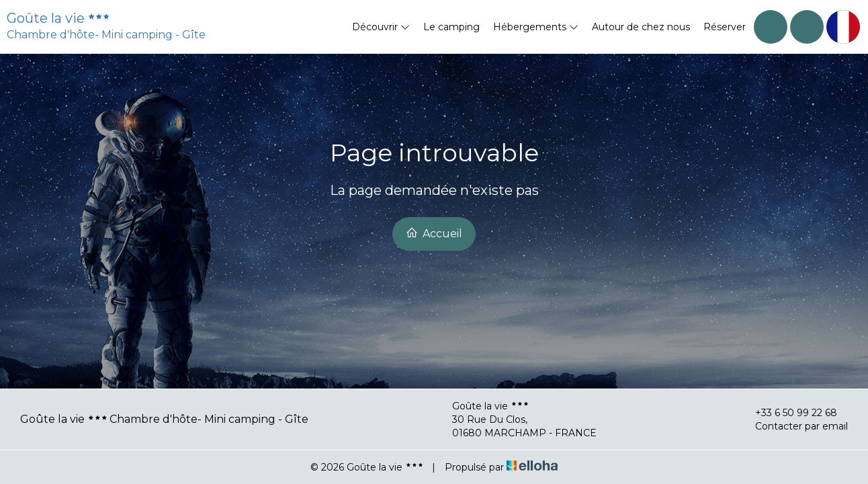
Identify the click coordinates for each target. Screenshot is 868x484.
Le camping (451, 27)
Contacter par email (794, 426)
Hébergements (536, 27)
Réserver (725, 27)
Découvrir (381, 27)
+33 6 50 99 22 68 (788, 413)
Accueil (434, 233)
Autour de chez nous (641, 27)
